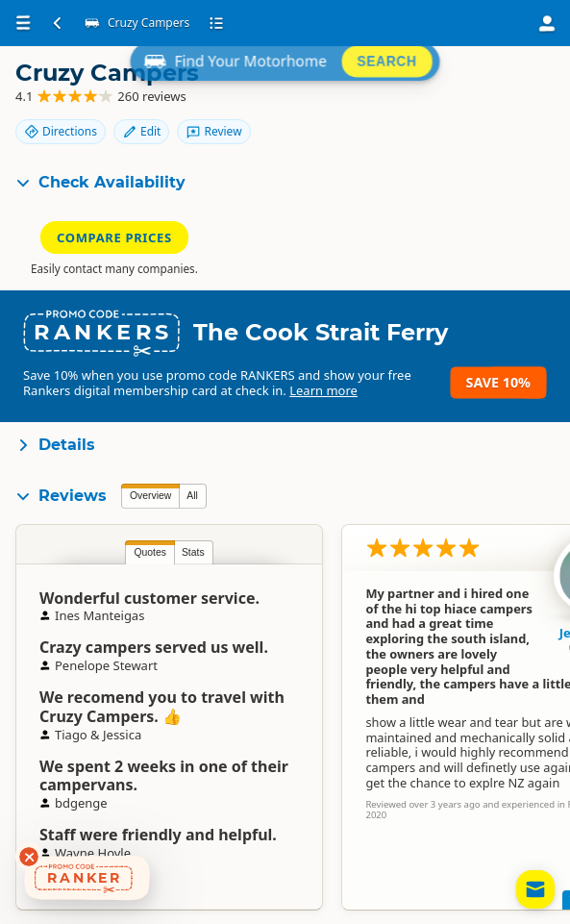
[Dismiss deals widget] (29, 857)
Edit (141, 131)
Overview (150, 496)
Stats (193, 552)
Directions (61, 131)
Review (213, 131)
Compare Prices (114, 237)
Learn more (323, 390)
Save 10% (498, 382)
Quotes (150, 552)
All (192, 496)
